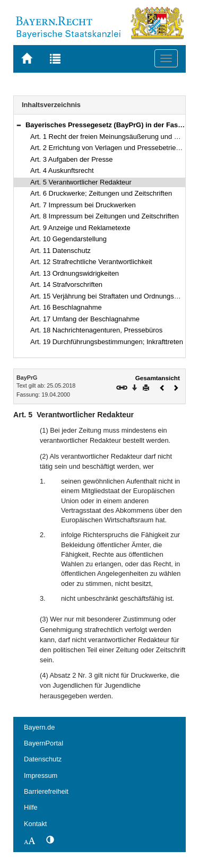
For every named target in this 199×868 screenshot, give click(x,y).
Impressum (41, 775)
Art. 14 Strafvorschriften (66, 284)
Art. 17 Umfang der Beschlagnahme (85, 319)
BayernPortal (44, 743)
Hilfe (31, 807)
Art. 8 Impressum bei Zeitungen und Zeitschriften (105, 216)
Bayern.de (39, 727)
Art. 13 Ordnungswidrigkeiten (75, 273)
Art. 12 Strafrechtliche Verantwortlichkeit (91, 262)
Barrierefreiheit (46, 791)
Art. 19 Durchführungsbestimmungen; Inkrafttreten (107, 342)
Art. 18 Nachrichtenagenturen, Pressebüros (96, 330)
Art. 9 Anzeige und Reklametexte (80, 228)
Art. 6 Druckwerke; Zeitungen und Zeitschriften (101, 193)
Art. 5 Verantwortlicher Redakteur (81, 182)
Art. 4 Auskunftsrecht (62, 170)
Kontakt (35, 824)
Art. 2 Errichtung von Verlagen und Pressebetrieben (109, 148)
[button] (19, 125)
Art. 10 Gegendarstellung (68, 239)
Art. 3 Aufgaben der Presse (72, 159)
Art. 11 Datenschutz (60, 251)
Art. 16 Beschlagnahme (66, 307)
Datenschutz (43, 759)
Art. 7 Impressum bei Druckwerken (83, 205)
